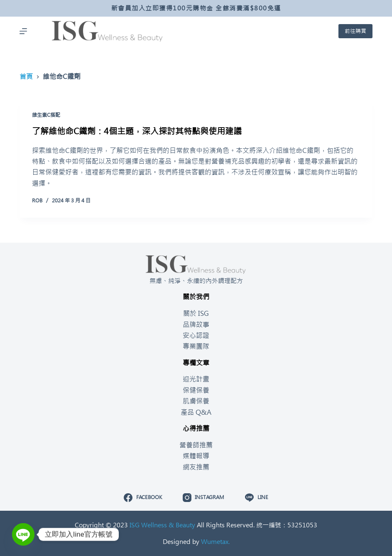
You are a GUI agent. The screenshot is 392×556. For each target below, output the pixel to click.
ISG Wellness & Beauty (162, 525)
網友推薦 (196, 467)
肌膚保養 (196, 401)
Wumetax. (215, 542)
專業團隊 (196, 346)
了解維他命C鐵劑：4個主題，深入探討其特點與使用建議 (137, 131)
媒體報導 (196, 456)
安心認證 (196, 335)
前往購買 (355, 31)
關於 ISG (196, 313)
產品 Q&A (196, 412)
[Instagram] (203, 498)
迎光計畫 (196, 379)
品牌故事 (196, 325)
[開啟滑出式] (23, 31)
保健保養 (196, 390)
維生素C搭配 (46, 115)
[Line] (256, 498)
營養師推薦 (196, 445)
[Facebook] (143, 498)
